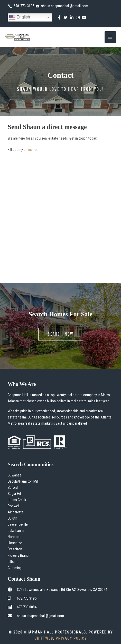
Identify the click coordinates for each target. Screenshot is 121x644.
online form (32, 150)
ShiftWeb (44, 638)
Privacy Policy (71, 638)
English (20, 17)
